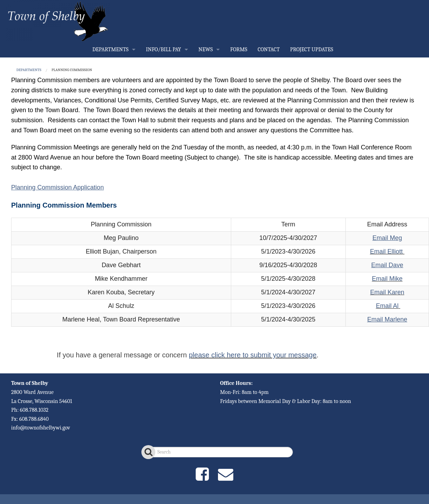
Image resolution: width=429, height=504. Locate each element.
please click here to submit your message (253, 355)
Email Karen (387, 292)
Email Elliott (386, 251)
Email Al (387, 306)
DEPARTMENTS (110, 49)
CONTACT (269, 49)
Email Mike (387, 279)
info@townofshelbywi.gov (41, 428)
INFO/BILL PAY (163, 49)
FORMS (239, 49)
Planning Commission (72, 70)
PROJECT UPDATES (312, 49)
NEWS (206, 49)
